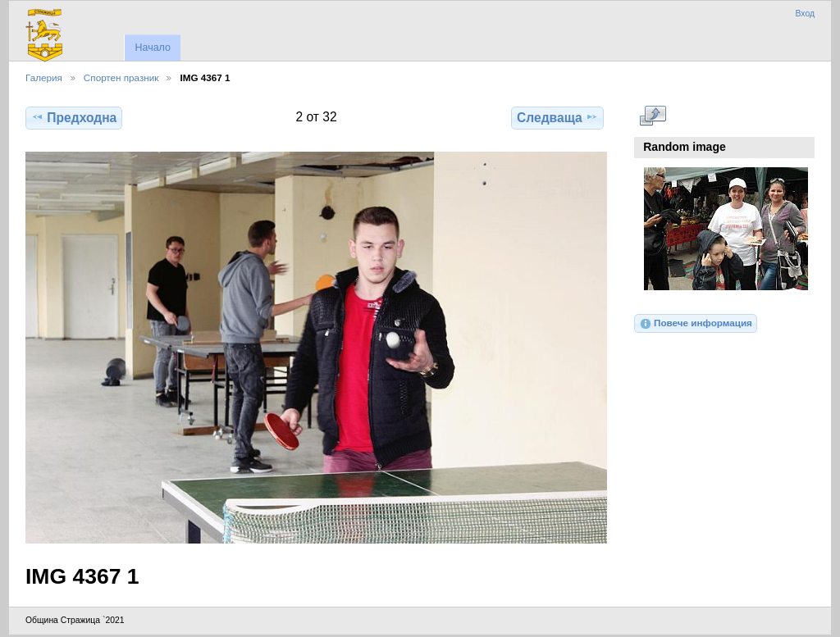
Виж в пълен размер (653, 116)
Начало (152, 48)
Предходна (74, 117)
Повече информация (696, 324)
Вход (805, 14)
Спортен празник (121, 77)
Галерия (44, 77)
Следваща (557, 117)
